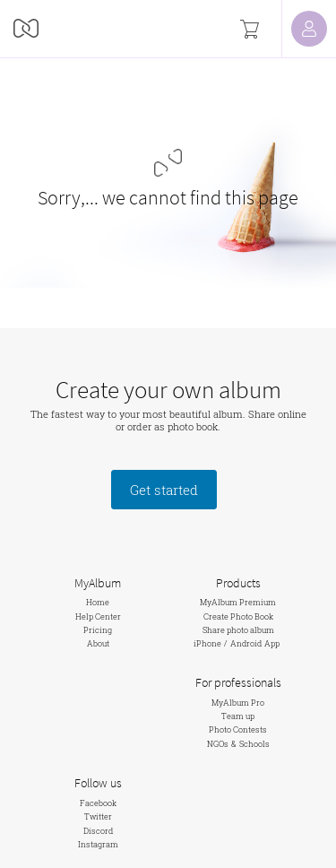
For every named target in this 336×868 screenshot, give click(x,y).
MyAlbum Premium (238, 602)
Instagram (98, 844)
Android (246, 643)
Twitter (98, 816)
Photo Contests (238, 729)
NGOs (218, 744)
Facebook (98, 803)
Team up (238, 716)
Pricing (98, 630)
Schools (254, 744)
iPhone (207, 643)
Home (98, 602)
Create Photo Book (238, 616)
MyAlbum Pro (238, 703)
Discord (98, 831)
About (98, 643)
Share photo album (238, 630)
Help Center (98, 616)
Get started (164, 490)
